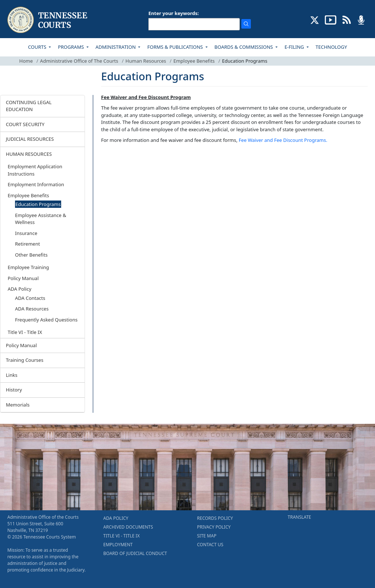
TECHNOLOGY (331, 47)
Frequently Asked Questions (46, 320)
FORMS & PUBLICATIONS (176, 47)
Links (12, 375)
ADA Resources (32, 309)
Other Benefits (31, 255)
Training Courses (25, 360)
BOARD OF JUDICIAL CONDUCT (135, 553)
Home (26, 61)
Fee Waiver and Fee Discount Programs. (283, 140)
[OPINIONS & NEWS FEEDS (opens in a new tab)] (347, 19)
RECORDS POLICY (215, 518)
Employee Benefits (194, 61)
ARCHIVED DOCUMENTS (128, 527)
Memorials (18, 405)
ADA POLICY (116, 518)
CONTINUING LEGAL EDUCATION (29, 106)
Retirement (27, 244)
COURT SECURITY (25, 124)
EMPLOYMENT (118, 545)
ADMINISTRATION (116, 47)
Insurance (26, 233)
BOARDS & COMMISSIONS (244, 47)
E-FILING (295, 47)
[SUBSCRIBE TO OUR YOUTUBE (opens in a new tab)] (331, 19)
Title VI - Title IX (25, 332)
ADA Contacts (30, 298)
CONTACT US (210, 545)
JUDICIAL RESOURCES (30, 139)
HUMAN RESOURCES (29, 154)
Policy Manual (23, 278)
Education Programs (38, 204)
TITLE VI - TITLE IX (121, 536)
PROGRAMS (71, 47)
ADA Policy (20, 289)
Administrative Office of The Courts (79, 61)
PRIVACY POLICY (214, 527)
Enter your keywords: (174, 13)
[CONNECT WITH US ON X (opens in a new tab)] (315, 19)
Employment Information (36, 184)
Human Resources (146, 61)
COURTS (38, 47)
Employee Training (28, 267)
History (14, 390)
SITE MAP (207, 536)
